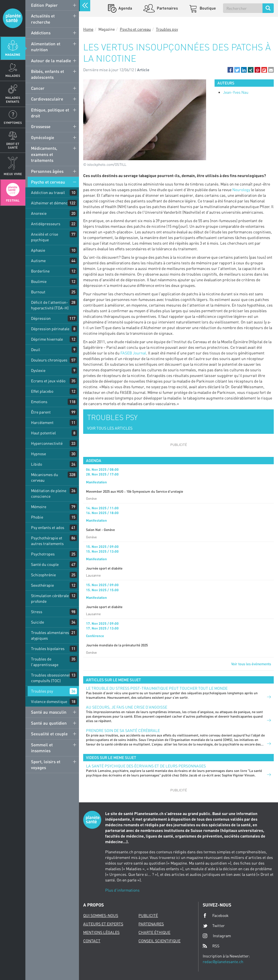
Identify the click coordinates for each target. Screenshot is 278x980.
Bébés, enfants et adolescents (48, 74)
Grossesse (41, 126)
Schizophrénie (43, 575)
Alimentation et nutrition (46, 47)
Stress (37, 612)
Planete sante (13, 18)
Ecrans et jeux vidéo (48, 381)
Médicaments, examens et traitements (44, 154)
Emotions (39, 402)
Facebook (216, 916)
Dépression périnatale (50, 329)
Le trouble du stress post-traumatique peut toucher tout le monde (157, 688)
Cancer (38, 88)
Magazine (13, 54)
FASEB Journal (133, 353)
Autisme (38, 261)
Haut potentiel (43, 433)
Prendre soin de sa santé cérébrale (123, 730)
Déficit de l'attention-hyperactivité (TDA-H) (50, 305)
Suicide (37, 622)
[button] (230, 70)
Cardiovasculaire (47, 99)
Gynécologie (43, 137)
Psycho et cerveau (48, 182)
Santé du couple (45, 564)
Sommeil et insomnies (42, 748)
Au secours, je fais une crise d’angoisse (127, 707)
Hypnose (38, 454)
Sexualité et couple (49, 734)
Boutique (207, 8)
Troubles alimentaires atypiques (50, 635)
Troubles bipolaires (48, 649)
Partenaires (167, 8)
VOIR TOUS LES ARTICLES (110, 428)
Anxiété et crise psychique (45, 237)
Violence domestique (49, 701)
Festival (13, 200)
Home (88, 29)
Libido (37, 464)
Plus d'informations (122, 890)
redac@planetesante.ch (223, 962)
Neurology (241, 190)
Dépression (41, 318)
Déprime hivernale (47, 339)
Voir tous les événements (251, 664)
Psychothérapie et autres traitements (47, 541)
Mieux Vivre (13, 174)
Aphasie (38, 250)
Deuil (36, 350)
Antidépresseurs (46, 224)
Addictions (41, 33)
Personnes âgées (47, 171)
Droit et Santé (13, 146)
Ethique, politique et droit (50, 113)
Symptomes (13, 123)
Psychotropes (43, 554)
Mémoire (39, 507)
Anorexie (39, 213)
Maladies (13, 76)
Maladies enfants (13, 99)
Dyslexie (38, 370)
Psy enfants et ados (48, 527)
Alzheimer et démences (51, 203)
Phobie (37, 517)
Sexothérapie (42, 585)
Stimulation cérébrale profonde (50, 598)
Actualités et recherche (43, 19)
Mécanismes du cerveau (45, 477)
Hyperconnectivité (47, 443)
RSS (211, 946)
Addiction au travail (48, 192)
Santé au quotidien (49, 723)
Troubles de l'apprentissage (45, 662)
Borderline (40, 271)
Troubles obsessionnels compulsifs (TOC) (51, 678)
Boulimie (39, 281)
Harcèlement (42, 422)
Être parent (41, 412)
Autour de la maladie (51, 61)
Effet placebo (42, 391)
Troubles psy (42, 691)
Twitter (214, 926)
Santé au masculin (49, 712)
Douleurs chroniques (49, 360)
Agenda (125, 8)
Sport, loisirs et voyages (46, 764)
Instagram (217, 936)
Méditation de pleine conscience (49, 493)
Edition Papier (44, 5)
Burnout (38, 292)
